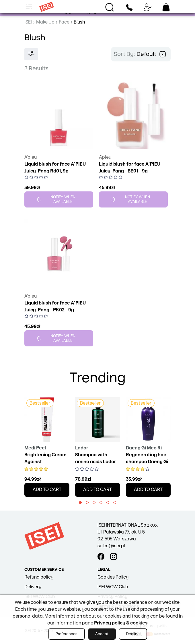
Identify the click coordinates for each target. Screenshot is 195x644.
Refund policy (39, 577)
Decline (133, 634)
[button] (80, 503)
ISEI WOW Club (113, 587)
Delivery (33, 587)
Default (151, 54)
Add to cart (47, 490)
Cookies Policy (113, 577)
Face (64, 22)
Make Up (45, 22)
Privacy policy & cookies (121, 623)
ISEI (28, 22)
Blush (79, 22)
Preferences (67, 634)
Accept (102, 634)
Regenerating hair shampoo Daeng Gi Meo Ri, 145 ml (147, 462)
